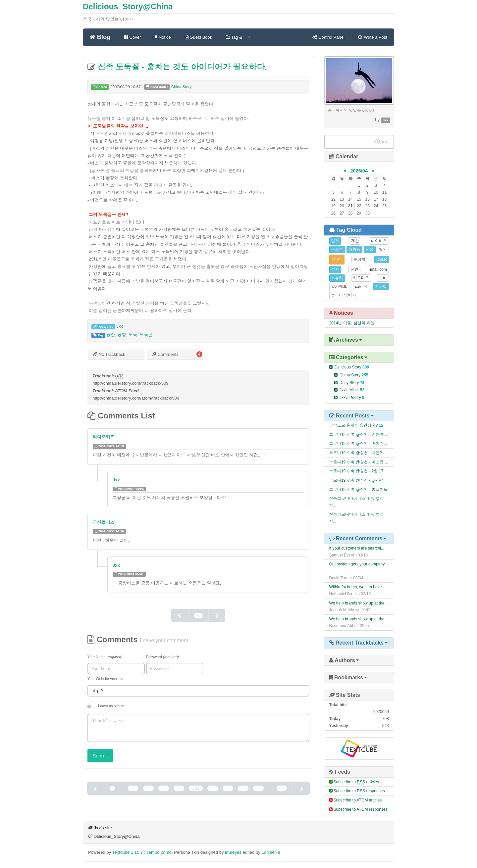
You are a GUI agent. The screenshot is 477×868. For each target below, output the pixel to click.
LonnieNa (271, 852)
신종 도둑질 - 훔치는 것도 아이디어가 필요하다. (181, 67)
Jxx (120, 326)
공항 (122, 335)
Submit (100, 756)
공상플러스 (104, 523)
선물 (370, 250)
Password (162, 657)
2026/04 (359, 171)
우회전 (337, 250)
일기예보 (339, 287)
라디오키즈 (104, 437)
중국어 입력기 (344, 295)
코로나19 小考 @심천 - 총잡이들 (359, 490)
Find (381, 142)
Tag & (238, 37)
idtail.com (378, 269)
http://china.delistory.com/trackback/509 (131, 383)
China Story (182, 87)
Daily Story (352, 383)
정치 (335, 269)
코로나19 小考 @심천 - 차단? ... (358, 453)
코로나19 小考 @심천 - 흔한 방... (359, 435)
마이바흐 (379, 241)
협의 (383, 250)
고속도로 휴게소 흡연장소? (354, 425)
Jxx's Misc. (352, 390)
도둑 (133, 335)
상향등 (354, 250)
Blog (100, 37)
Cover (132, 37)
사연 (354, 269)
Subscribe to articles (356, 782)
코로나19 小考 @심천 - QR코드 (358, 480)
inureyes (233, 852)
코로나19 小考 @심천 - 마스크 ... (359, 462)
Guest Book (199, 37)
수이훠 (359, 260)
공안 (111, 335)
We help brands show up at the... (359, 603)
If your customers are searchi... (357, 548)
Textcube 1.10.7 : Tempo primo (142, 852)
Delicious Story (352, 367)
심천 (337, 260)
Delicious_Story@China (128, 6)
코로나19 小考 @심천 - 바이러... (358, 444)
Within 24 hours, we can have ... (358, 587)
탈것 (335, 241)
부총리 (337, 278)
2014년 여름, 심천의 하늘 (352, 323)
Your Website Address (105, 679)
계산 (355, 241)
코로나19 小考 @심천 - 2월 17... (358, 471)
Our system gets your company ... (357, 568)
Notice (163, 37)
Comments (165, 354)
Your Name (105, 657)
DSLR (382, 260)
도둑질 (146, 335)
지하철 (381, 287)
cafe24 (361, 287)
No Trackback (109, 354)
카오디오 (361, 278)
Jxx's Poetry (352, 398)
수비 (383, 278)
